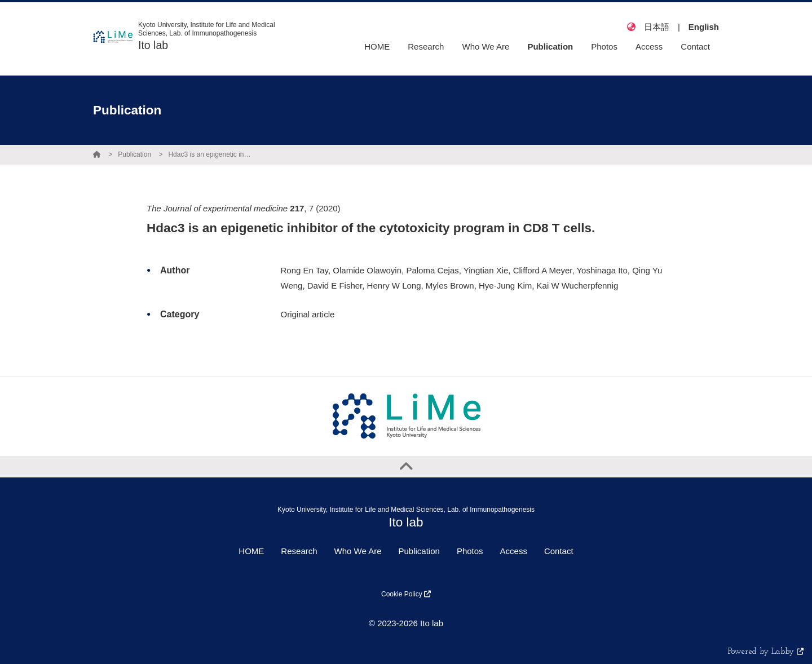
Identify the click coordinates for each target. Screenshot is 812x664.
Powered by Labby (766, 652)
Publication (134, 154)
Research (299, 551)
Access (514, 551)
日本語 (657, 27)
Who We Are (358, 551)
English (704, 27)
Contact (559, 551)
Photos (470, 551)
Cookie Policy (406, 594)
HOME (251, 551)
